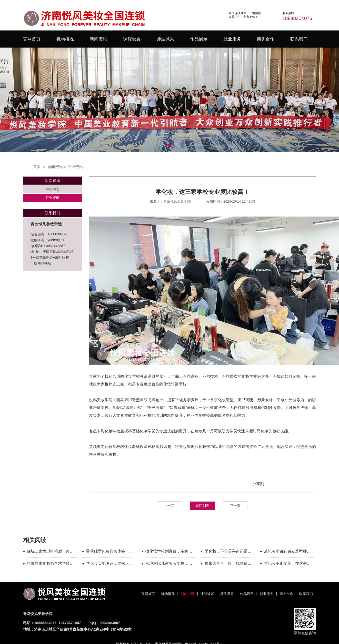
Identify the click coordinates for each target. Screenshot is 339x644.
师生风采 (165, 39)
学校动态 (52, 189)
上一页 (169, 506)
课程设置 (132, 39)
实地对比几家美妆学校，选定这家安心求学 (169, 564)
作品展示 (199, 39)
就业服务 (232, 39)
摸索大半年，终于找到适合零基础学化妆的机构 (228, 564)
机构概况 (65, 39)
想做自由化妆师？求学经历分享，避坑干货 (50, 564)
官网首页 (32, 39)
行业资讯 (75, 167)
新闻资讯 (99, 39)
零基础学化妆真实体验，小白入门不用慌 (110, 552)
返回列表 (202, 506)
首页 (37, 167)
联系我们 (299, 39)
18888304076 (297, 18)
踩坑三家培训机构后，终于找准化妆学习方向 (50, 552)
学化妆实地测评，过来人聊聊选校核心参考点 (110, 564)
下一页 (235, 506)
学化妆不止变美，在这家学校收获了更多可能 (287, 564)
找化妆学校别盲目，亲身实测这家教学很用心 (169, 552)
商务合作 (266, 39)
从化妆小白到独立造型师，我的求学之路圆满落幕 (287, 552)
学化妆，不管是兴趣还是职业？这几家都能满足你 (228, 552)
